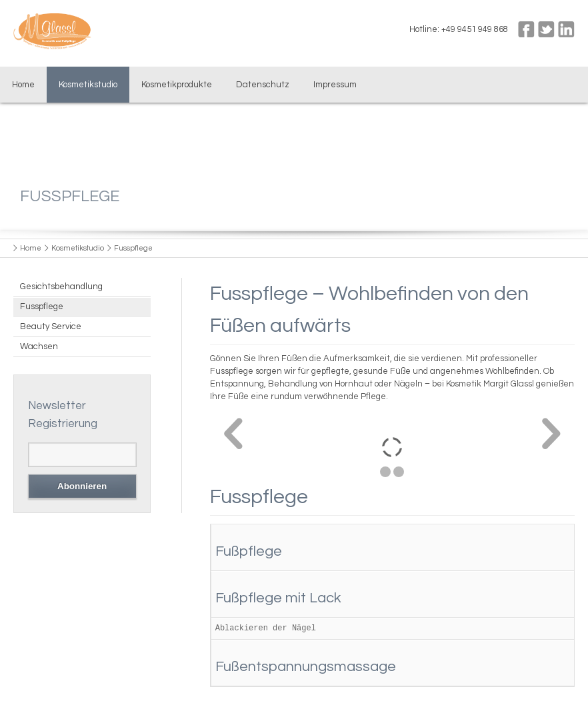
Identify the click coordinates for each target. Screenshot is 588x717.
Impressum (335, 85)
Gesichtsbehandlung (61, 287)
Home (23, 85)
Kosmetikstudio (88, 85)
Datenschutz (263, 85)
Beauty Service (51, 327)
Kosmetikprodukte (177, 85)
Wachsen (39, 347)
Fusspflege (42, 307)
